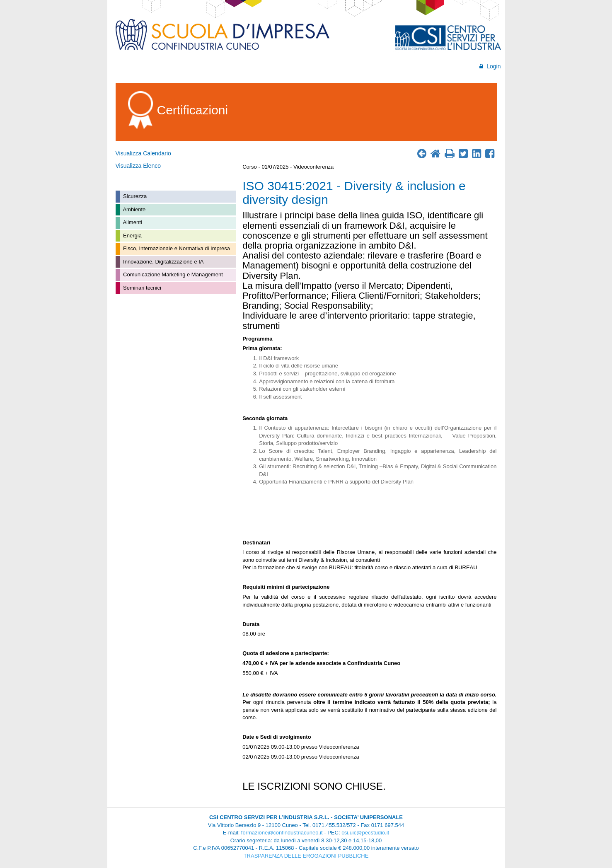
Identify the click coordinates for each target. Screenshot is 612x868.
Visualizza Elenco (138, 166)
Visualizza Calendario (143, 153)
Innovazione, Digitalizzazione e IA (163, 262)
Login (490, 66)
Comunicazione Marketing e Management (172, 274)
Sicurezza (134, 196)
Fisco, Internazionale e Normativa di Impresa (176, 248)
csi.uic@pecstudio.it (365, 833)
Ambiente (134, 209)
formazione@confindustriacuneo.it (282, 833)
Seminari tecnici (142, 288)
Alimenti (132, 222)
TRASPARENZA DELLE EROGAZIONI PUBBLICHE (306, 856)
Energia (132, 236)
